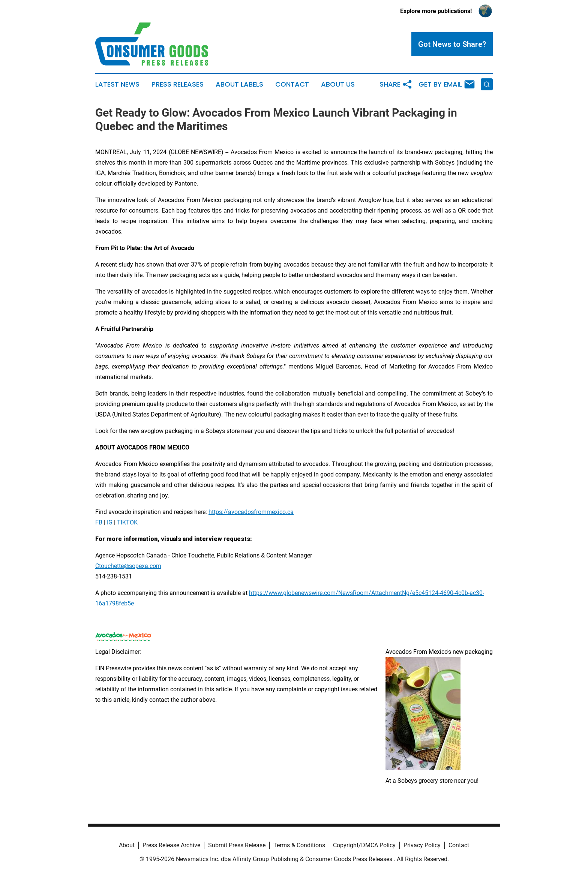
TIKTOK (127, 522)
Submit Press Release (237, 845)
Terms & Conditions (299, 845)
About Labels (239, 84)
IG (110, 522)
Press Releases (178, 84)
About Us (338, 84)
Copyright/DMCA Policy (364, 845)
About (127, 845)
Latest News (117, 84)
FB (99, 522)
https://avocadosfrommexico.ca (251, 512)
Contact (292, 84)
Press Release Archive (171, 845)
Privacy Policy (422, 845)
